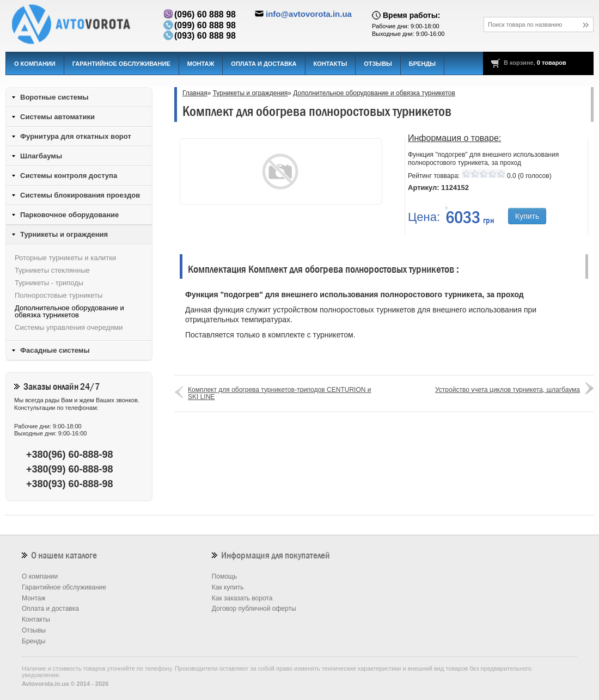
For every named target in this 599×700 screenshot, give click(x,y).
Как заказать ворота (242, 598)
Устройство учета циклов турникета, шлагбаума (508, 390)
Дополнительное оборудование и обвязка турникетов (374, 93)
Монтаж (201, 64)
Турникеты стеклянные (52, 270)
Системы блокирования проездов (80, 195)
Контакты (331, 64)
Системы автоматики (57, 117)
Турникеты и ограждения (250, 93)
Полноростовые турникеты (59, 295)
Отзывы (378, 64)
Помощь (224, 576)
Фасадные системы (55, 350)
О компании (35, 64)
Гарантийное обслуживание (121, 64)
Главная (195, 93)
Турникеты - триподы (49, 283)
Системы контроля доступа (69, 176)
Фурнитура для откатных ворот (76, 136)
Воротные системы (54, 97)
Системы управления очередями (69, 327)
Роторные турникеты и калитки (65, 258)
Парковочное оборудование (69, 215)
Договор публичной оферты (254, 609)
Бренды (422, 64)
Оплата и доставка (264, 64)
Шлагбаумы (41, 156)
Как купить (228, 587)
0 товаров (552, 63)
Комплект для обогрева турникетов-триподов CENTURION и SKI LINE (279, 393)
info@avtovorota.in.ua (309, 14)
